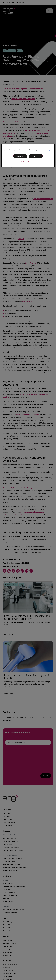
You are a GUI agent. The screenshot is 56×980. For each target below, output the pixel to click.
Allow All (36, 156)
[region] (28, 156)
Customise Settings (27, 162)
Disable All (20, 156)
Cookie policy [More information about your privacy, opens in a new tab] (48, 151)
